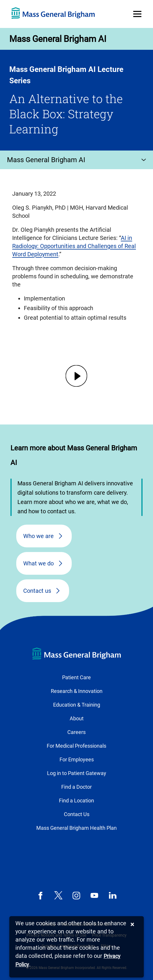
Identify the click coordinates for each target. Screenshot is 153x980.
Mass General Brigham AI (58, 39)
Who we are (38, 536)
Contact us (37, 591)
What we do (38, 563)
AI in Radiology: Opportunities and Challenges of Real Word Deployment (74, 246)
